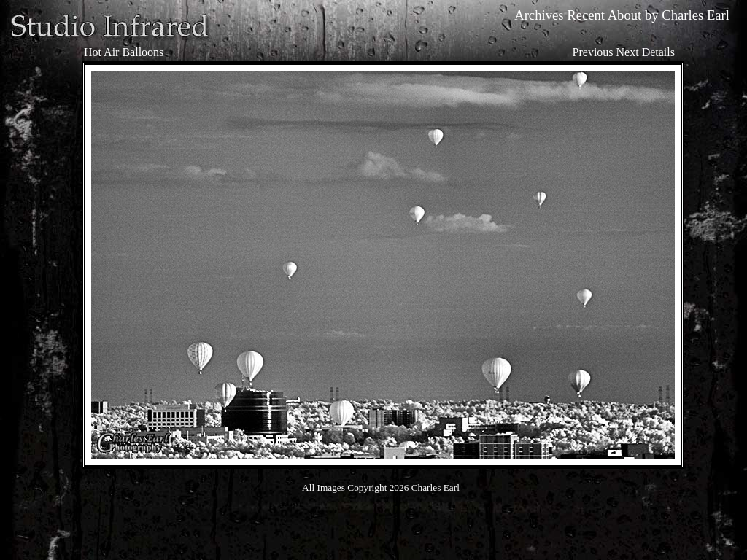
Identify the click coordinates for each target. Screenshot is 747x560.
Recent (586, 15)
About (625, 15)
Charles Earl (696, 15)
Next (628, 52)
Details (658, 52)
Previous (593, 52)
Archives (539, 15)
